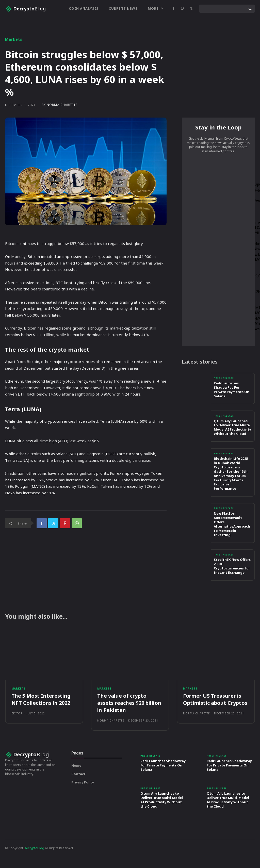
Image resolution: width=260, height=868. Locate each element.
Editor (17, 733)
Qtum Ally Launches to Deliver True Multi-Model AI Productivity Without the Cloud (232, 446)
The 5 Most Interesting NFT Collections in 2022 (41, 719)
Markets (14, 56)
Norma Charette (62, 122)
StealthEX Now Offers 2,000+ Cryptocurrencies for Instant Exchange (232, 584)
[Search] (250, 9)
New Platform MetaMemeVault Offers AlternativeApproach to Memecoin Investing (232, 543)
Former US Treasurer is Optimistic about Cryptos (215, 719)
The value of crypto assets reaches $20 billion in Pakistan (129, 723)
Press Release (224, 398)
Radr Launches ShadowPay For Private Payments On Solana (232, 409)
